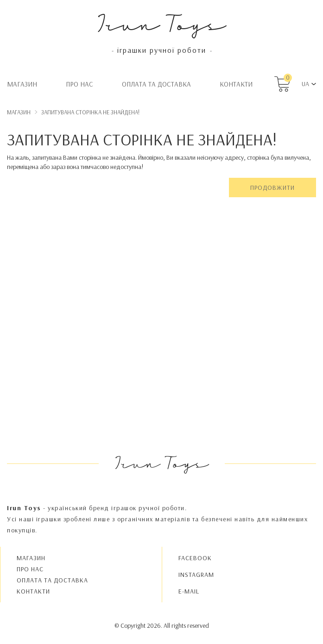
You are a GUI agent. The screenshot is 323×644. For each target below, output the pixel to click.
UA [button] (305, 84)
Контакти (236, 84)
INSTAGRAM (196, 575)
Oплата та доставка (156, 84)
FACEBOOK (195, 558)
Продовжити (272, 188)
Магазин (22, 84)
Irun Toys (161, 23)
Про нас (79, 84)
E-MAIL (189, 591)
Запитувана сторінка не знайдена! (90, 112)
